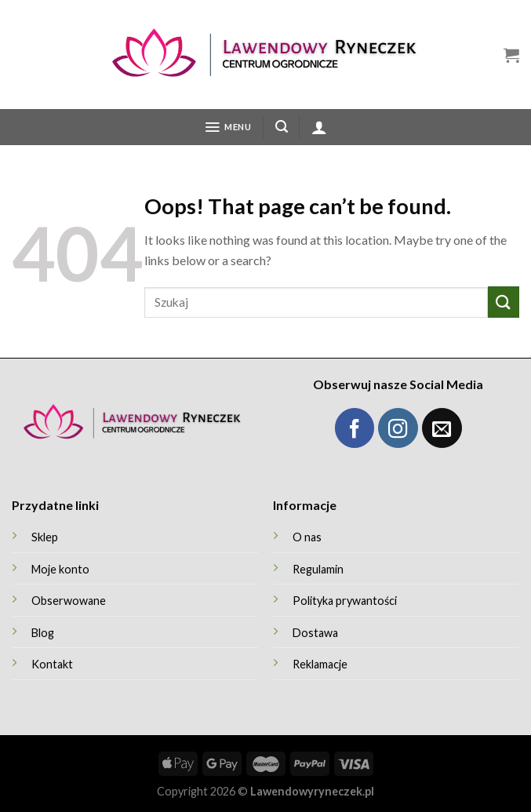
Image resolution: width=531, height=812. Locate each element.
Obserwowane (69, 601)
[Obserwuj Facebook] (355, 428)
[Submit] (504, 302)
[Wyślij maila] (442, 428)
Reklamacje (320, 664)
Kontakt (52, 664)
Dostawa (315, 633)
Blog (43, 633)
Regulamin (318, 569)
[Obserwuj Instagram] (398, 428)
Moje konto (60, 569)
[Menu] (228, 127)
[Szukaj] (282, 127)
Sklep (45, 537)
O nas (307, 537)
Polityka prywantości (345, 601)
